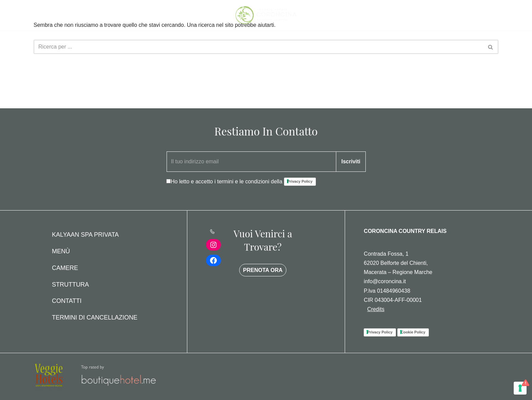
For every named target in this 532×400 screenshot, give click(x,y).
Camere (65, 268)
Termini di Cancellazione (95, 317)
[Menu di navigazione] (41, 15)
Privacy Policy (300, 181)
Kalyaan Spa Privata (85, 235)
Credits (376, 309)
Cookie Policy (413, 332)
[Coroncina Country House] (266, 15)
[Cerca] (258, 47)
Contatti (67, 301)
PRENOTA (471, 15)
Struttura (70, 285)
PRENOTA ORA (263, 270)
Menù (61, 251)
